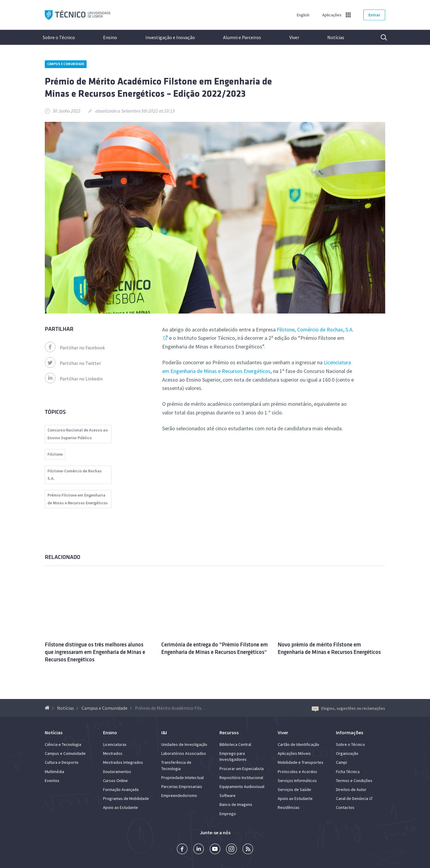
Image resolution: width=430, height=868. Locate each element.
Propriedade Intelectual (182, 778)
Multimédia (54, 772)
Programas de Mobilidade (126, 798)
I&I (164, 732)
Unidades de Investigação (184, 744)
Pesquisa (380, 37)
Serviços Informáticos (297, 781)
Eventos (52, 781)
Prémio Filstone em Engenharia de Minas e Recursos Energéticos (78, 499)
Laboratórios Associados (184, 753)
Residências (289, 807)
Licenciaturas (115, 744)
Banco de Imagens (236, 804)
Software (228, 795)
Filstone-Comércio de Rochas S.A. (75, 475)
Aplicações (332, 15)
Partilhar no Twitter (73, 363)
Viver (294, 37)
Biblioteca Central (235, 744)
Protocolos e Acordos (297, 772)
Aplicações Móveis (294, 753)
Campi (341, 762)
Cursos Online (115, 781)
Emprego (228, 814)
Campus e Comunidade (66, 64)
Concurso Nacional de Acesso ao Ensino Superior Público (78, 434)
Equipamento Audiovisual (242, 786)
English (303, 15)
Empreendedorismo (179, 795)
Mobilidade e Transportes (301, 762)
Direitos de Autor (351, 789)
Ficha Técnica (348, 772)
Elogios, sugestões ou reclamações (348, 708)
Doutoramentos (117, 772)
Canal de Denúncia (352, 798)
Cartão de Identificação (298, 744)
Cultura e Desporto (62, 762)
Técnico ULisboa (78, 15)
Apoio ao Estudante (120, 807)
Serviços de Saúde (294, 789)
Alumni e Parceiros (242, 37)
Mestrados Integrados (123, 762)
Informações (350, 732)
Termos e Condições (354, 781)
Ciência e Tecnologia (63, 744)
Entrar (374, 15)
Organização (347, 753)
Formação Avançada (121, 789)
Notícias (336, 37)
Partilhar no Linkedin (74, 379)
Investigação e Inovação (170, 37)
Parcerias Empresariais (182, 786)
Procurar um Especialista (242, 769)
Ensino (110, 37)
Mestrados (113, 753)
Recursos (229, 732)
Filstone (55, 454)
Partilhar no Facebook (75, 348)
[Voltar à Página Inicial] (48, 708)
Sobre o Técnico (59, 37)
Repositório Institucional (241, 778)
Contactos (345, 807)
